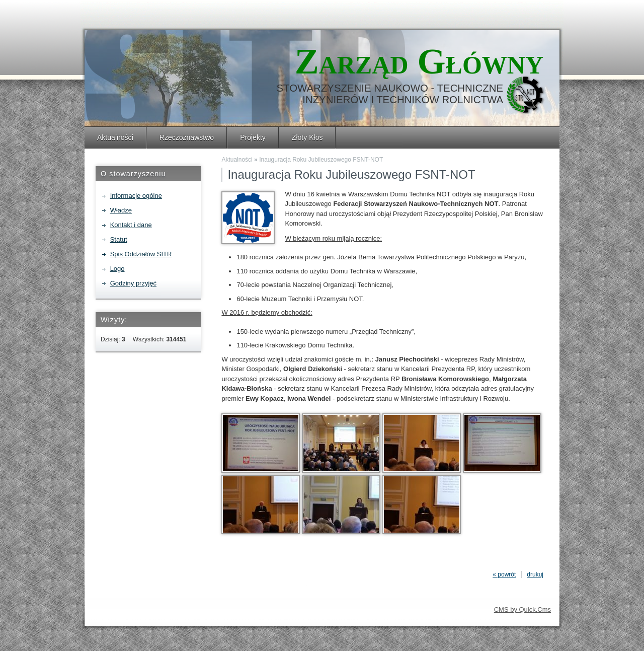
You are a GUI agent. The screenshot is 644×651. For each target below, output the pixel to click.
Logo (117, 269)
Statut (119, 239)
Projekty (253, 137)
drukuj (535, 574)
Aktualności (115, 137)
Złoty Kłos (307, 137)
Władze (121, 210)
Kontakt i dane (131, 225)
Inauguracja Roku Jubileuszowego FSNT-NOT (321, 160)
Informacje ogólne (136, 196)
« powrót (504, 574)
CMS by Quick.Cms (522, 609)
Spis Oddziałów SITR (141, 254)
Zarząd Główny (419, 61)
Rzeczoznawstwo (187, 137)
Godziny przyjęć (133, 283)
